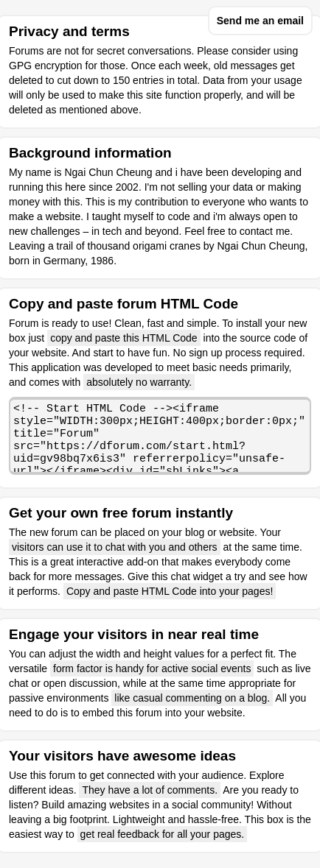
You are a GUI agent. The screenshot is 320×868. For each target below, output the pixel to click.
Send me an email (260, 21)
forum (62, 775)
